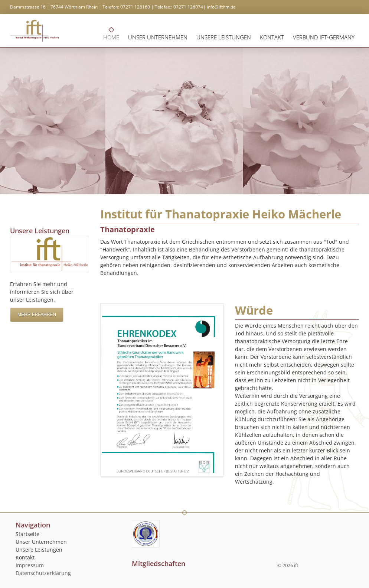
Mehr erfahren (37, 315)
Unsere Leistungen (224, 37)
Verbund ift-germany (324, 37)
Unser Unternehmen (158, 37)
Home (111, 37)
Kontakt (272, 37)
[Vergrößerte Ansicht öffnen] (162, 390)
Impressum (30, 565)
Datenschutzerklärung (43, 573)
